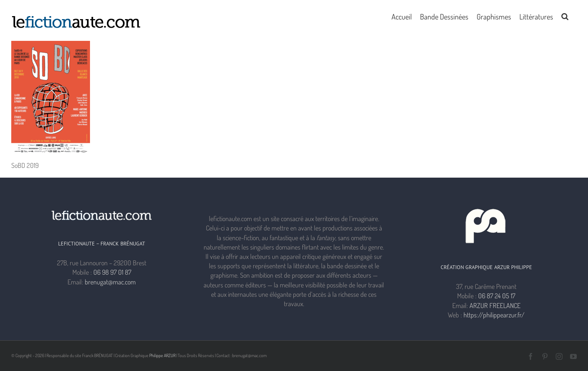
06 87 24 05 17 (497, 296)
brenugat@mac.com (110, 282)
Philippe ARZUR (162, 355)
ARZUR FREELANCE (495, 305)
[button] (565, 16)
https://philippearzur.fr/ (494, 315)
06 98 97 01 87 (112, 272)
